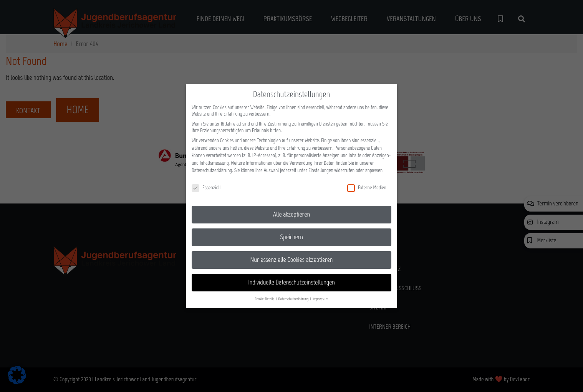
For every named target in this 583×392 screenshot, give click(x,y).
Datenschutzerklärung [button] (294, 294)
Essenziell (206, 183)
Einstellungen (321, 166)
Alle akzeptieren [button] (291, 210)
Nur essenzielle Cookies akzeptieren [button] (292, 255)
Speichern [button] (291, 232)
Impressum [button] (320, 294)
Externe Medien (367, 183)
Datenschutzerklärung (212, 166)
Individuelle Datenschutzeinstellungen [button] (291, 278)
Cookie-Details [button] (265, 294)
